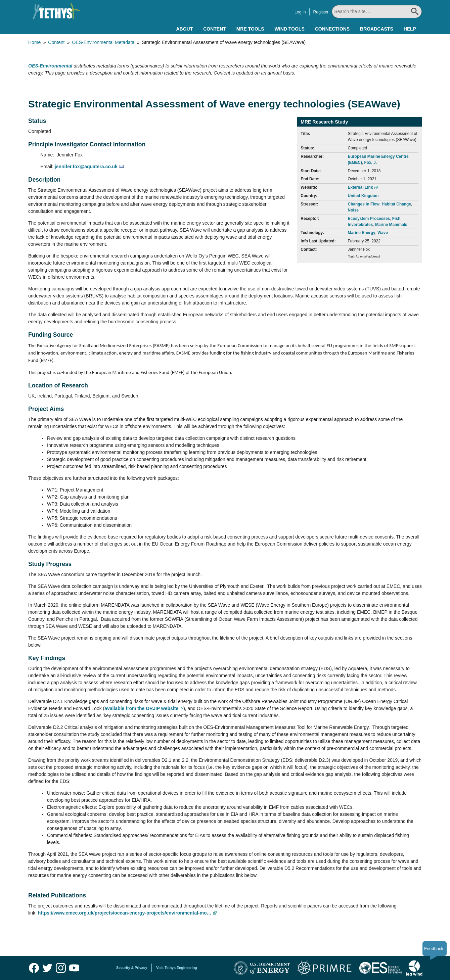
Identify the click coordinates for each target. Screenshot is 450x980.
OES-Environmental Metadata (103, 42)
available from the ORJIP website (141, 708)
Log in (300, 12)
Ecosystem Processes (369, 219)
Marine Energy (362, 233)
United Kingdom (363, 196)
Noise (353, 210)
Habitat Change (396, 204)
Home (34, 42)
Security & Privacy (132, 968)
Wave (383, 233)
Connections (332, 29)
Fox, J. (370, 162)
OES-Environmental (50, 66)
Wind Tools (290, 29)
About (184, 29)
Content (215, 29)
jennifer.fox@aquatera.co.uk (86, 167)
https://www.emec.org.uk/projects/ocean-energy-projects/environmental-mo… (125, 913)
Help (410, 29)
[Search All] (377, 12)
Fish (396, 219)
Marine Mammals (391, 225)
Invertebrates (361, 225)
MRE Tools (250, 29)
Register (321, 12)
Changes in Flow (364, 204)
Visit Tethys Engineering (177, 968)
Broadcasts (377, 29)
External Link (361, 187)
